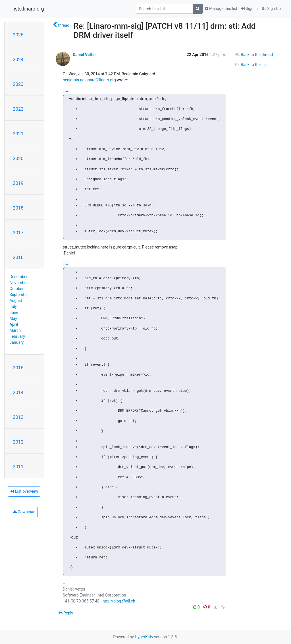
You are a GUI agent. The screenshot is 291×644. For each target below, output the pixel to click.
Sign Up (271, 9)
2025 (18, 35)
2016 (18, 257)
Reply (66, 613)
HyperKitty (144, 637)
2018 (18, 208)
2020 (18, 158)
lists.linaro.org (28, 9)
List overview (24, 491)
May (13, 318)
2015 (18, 368)
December (19, 277)
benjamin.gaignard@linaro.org (89, 80)
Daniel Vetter (84, 55)
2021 (18, 134)
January (17, 342)
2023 (18, 84)
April (14, 324)
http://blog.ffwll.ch (119, 601)
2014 (18, 392)
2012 (18, 442)
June (14, 312)
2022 (18, 109)
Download (24, 512)
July (13, 307)
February (17, 336)
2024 (18, 59)
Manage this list (221, 9)
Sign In (250, 9)
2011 (18, 467)
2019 (18, 183)
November (19, 283)
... (66, 90)
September (19, 295)
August (16, 301)
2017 (18, 233)
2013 (18, 417)
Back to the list (251, 65)
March (15, 330)
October (17, 289)
